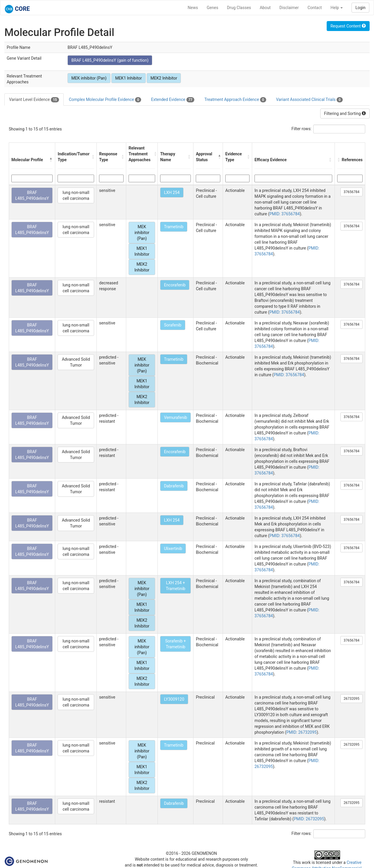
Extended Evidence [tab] (173, 100)
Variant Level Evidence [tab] (34, 100)
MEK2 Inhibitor (164, 78)
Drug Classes (239, 8)
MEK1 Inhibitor (128, 78)
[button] (51, 160)
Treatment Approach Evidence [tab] (235, 100)
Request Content (348, 26)
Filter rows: (302, 129)
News (193, 8)
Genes (213, 8)
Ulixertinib (173, 549)
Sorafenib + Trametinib (175, 644)
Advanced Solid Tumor (76, 362)
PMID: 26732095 (302, 732)
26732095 (352, 699)
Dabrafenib (174, 486)
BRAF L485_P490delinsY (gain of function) (110, 60)
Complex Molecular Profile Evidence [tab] (105, 100)
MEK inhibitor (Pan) (89, 78)
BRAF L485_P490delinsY (32, 195)
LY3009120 (174, 699)
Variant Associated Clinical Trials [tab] (309, 100)
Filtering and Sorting (345, 114)
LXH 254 (172, 192)
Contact (315, 8)
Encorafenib (175, 285)
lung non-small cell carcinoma (76, 195)
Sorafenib (173, 325)
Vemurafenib (175, 417)
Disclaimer (289, 8)
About (265, 8)
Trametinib (174, 227)
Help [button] (337, 8)
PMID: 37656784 (285, 214)
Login (360, 8)
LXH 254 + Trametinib (175, 586)
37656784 (352, 192)
